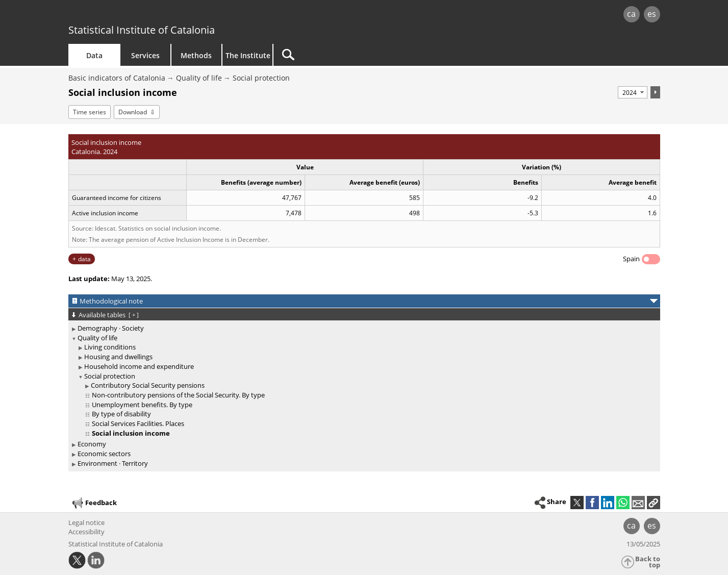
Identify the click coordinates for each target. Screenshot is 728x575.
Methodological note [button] (111, 301)
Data (94, 55)
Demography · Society (111, 328)
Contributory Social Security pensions (148, 385)
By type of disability (121, 414)
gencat (187, 15)
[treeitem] (362, 328)
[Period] (633, 92)
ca (631, 14)
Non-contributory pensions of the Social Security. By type (178, 395)
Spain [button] (631, 259)
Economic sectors (104, 454)
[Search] (360, 55)
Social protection (261, 78)
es (652, 14)
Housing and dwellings (118, 357)
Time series (90, 112)
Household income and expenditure (139, 366)
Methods (196, 55)
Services (145, 55)
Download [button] (133, 112)
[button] (654, 503)
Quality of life (199, 78)
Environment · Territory (113, 463)
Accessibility (86, 532)
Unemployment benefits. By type (142, 405)
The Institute (248, 55)
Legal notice (86, 522)
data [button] (84, 259)
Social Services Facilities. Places (138, 423)
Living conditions (110, 347)
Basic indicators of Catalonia (117, 78)
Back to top (648, 562)
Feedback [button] (94, 503)
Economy (92, 444)
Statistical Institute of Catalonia (142, 30)
